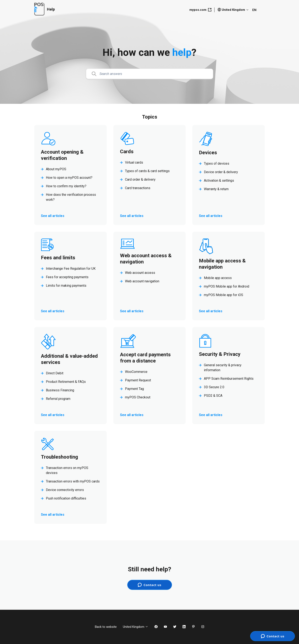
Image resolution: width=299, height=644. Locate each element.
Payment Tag (134, 389)
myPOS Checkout (138, 397)
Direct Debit (55, 373)
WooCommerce (136, 372)
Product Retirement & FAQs (66, 382)
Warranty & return (216, 189)
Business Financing (60, 390)
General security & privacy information (223, 368)
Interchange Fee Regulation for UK (71, 269)
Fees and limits (58, 258)
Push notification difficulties (66, 498)
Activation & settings (219, 181)
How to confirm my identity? (66, 186)
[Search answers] (150, 74)
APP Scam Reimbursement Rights (229, 379)
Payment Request (138, 380)
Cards (127, 152)
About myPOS (56, 169)
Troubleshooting (59, 457)
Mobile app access (218, 278)
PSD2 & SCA (213, 396)
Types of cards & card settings (147, 171)
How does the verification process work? (71, 197)
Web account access (140, 273)
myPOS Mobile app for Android (227, 286)
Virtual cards (134, 162)
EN (254, 10)
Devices (208, 153)
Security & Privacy (220, 354)
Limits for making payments (66, 286)
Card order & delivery (140, 179)
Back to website (106, 627)
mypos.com (200, 10)
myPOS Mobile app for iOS (224, 295)
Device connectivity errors (65, 490)
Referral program (58, 399)
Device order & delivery (221, 172)
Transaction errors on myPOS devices (67, 470)
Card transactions (138, 188)
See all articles (53, 216)
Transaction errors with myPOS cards (73, 481)
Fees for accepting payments (67, 277)
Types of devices (217, 163)
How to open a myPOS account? (69, 178)
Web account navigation (142, 281)
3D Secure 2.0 (214, 387)
